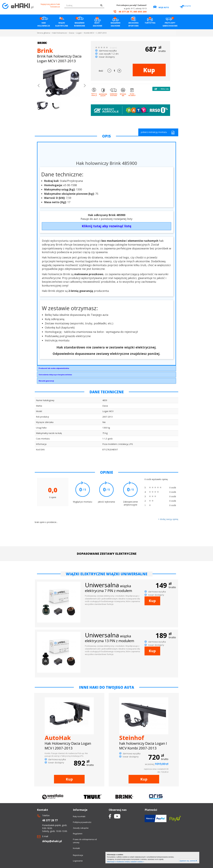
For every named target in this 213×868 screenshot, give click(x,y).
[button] (39, 86)
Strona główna (43, 33)
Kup (149, 70)
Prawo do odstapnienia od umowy (85, 841)
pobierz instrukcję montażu (158, 133)
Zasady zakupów (81, 828)
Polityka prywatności (82, 822)
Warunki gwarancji (46, 381)
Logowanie (78, 861)
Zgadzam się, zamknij (188, 861)
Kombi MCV (89, 33)
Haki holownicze (60, 33)
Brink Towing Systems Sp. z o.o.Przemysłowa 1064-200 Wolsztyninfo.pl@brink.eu (106, 369)
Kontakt (76, 848)
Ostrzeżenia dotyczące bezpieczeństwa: (55, 375)
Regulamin (78, 834)
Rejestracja (78, 855)
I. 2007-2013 (101, 33)
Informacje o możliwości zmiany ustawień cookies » (126, 862)
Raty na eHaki (79, 816)
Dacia (72, 33)
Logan (79, 33)
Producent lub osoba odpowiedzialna (54, 368)
